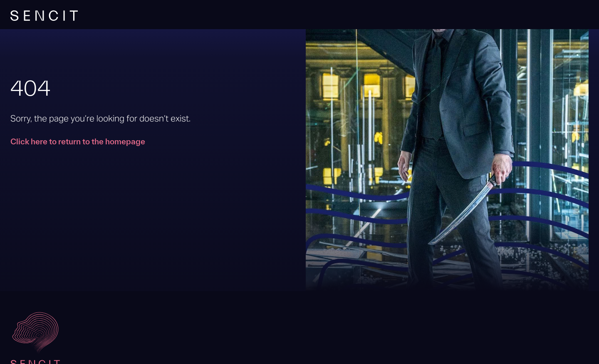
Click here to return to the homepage (78, 141)
